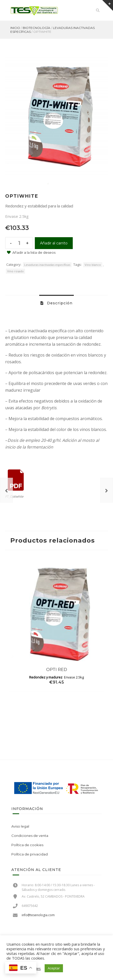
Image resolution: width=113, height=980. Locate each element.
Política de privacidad (30, 854)
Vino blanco (93, 265)
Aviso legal (20, 826)
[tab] (56, 303)
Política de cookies (27, 845)
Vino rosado (15, 271)
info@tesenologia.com (38, 915)
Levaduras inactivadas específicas (47, 265)
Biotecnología (37, 28)
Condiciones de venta (30, 836)
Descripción (59, 303)
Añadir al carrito (54, 243)
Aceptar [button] (54, 968)
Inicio (15, 28)
